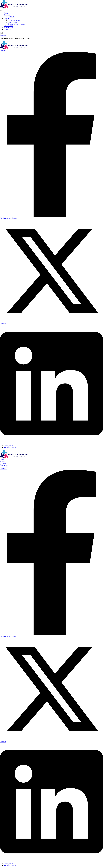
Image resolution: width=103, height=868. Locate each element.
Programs (7, 19)
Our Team (11, 17)
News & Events (9, 28)
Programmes (4, 465)
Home (6, 13)
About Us (7, 15)
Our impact (4, 463)
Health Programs (13, 22)
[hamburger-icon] (1, 10)
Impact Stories (9, 26)
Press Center (4, 467)
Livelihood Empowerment (16, 24)
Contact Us (8, 29)
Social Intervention (14, 20)
